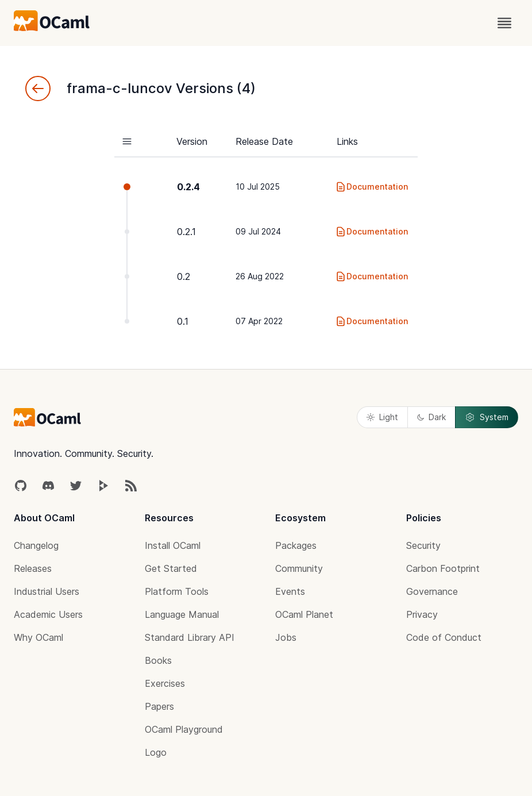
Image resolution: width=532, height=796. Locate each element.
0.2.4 (188, 187)
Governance (432, 591)
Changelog (36, 545)
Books (158, 660)
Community (299, 568)
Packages (296, 545)
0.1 (183, 321)
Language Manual (182, 614)
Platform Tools (177, 591)
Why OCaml (38, 637)
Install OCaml (173, 545)
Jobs (286, 637)
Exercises (165, 683)
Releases (33, 568)
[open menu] (504, 23)
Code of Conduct (444, 637)
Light (382, 417)
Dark (431, 417)
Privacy (422, 614)
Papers (159, 706)
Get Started (171, 568)
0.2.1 (186, 232)
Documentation (371, 187)
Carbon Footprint (443, 568)
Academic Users (48, 614)
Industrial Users (47, 591)
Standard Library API (190, 637)
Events (290, 591)
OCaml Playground (184, 729)
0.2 (184, 276)
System (487, 417)
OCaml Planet (304, 614)
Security (423, 545)
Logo (156, 752)
